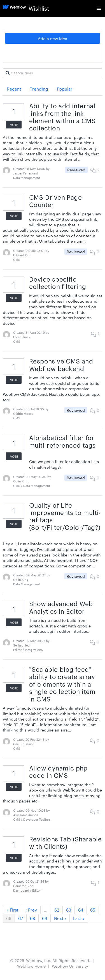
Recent (14, 89)
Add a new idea (53, 38)
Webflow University (70, 966)
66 (9, 918)
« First (12, 910)
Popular (65, 89)
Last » (79, 918)
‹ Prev (31, 910)
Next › (60, 918)
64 (81, 910)
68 (32, 918)
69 (45, 918)
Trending (39, 89)
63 (69, 910)
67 (21, 918)
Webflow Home (31, 966)
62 (57, 910)
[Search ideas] (53, 73)
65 (93, 910)
